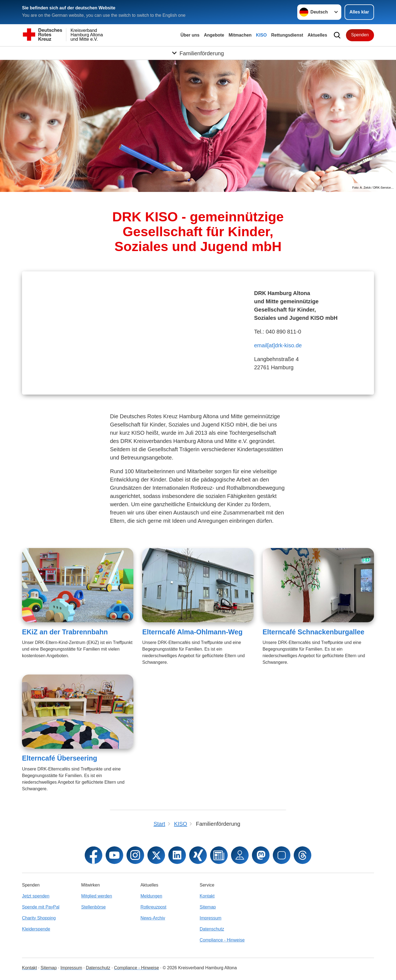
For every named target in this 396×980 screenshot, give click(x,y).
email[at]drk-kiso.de (278, 345)
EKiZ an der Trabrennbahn (65, 632)
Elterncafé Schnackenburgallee (313, 632)
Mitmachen (240, 35)
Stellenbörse (93, 907)
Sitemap (208, 907)
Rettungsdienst (287, 35)
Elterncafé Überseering (60, 758)
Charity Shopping (39, 918)
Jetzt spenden (36, 896)
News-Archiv (153, 918)
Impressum (211, 918)
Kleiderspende (36, 929)
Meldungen (151, 896)
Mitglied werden (97, 896)
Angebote (214, 35)
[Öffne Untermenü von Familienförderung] (198, 53)
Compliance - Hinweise (222, 940)
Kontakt (207, 896)
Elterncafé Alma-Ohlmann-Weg (192, 632)
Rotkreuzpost (153, 907)
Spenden (360, 35)
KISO (261, 35)
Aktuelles (317, 35)
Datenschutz (212, 929)
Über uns (190, 35)
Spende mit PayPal (41, 907)
